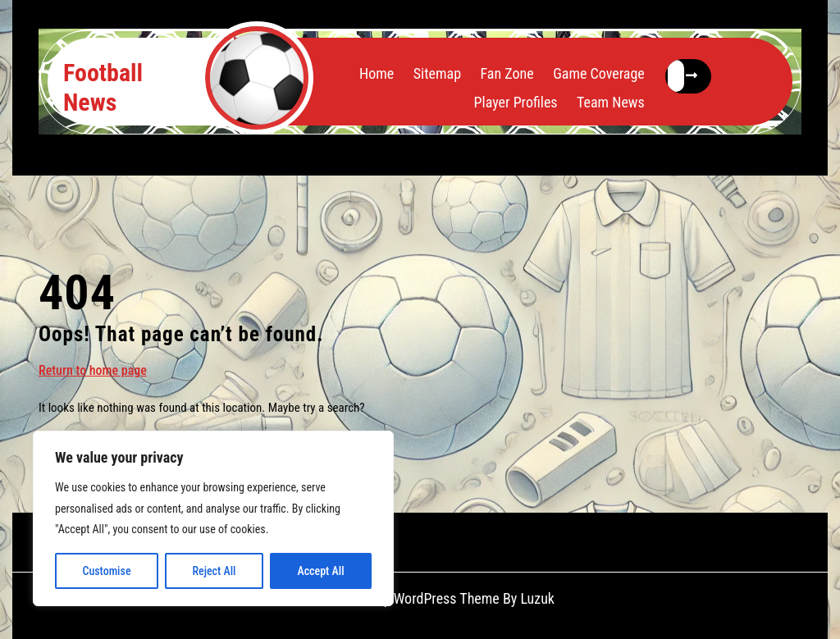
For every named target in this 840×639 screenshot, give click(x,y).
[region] (213, 518)
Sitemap (437, 73)
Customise (106, 571)
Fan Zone (507, 73)
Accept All (320, 571)
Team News (611, 102)
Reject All (214, 571)
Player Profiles (516, 102)
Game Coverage (599, 73)
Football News (103, 87)
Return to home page (93, 370)
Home (377, 73)
